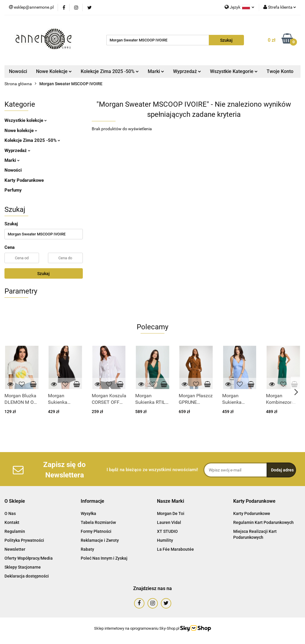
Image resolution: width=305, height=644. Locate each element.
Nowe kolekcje (21, 131)
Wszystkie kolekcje (26, 120)
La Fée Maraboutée (175, 549)
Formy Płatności (96, 531)
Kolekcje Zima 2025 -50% (110, 71)
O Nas (10, 513)
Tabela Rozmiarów (98, 522)
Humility (165, 540)
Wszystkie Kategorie (234, 71)
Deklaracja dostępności (27, 576)
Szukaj (43, 274)
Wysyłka (88, 513)
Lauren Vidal (169, 522)
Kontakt (12, 522)
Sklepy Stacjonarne (23, 567)
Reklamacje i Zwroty (100, 540)
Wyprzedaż (187, 71)
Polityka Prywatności (24, 540)
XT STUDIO (167, 531)
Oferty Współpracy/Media (29, 558)
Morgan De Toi (171, 513)
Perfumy (13, 190)
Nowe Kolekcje (54, 71)
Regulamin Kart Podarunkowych (263, 522)
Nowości (18, 71)
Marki (156, 71)
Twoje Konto (280, 71)
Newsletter (15, 549)
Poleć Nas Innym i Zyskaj (104, 558)
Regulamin (15, 531)
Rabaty (87, 549)
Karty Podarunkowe (24, 180)
